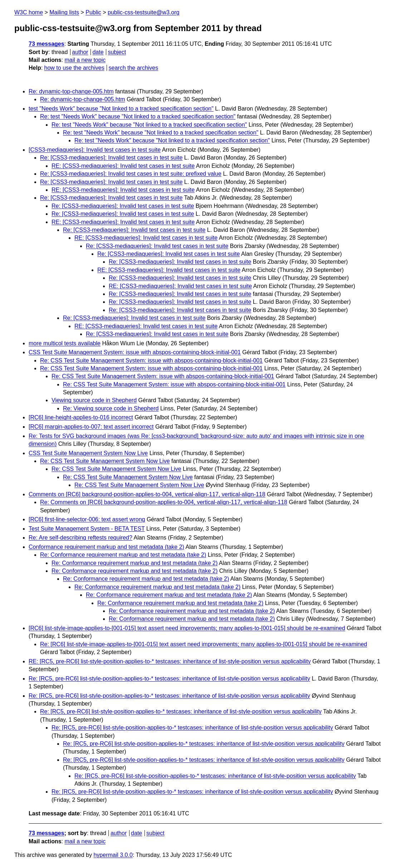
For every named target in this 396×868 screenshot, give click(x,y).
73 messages (47, 44)
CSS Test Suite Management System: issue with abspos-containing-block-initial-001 (135, 352)
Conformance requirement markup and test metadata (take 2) (106, 547)
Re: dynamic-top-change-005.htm (71, 91)
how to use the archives (74, 68)
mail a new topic (85, 60)
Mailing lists (64, 12)
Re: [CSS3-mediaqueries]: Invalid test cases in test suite (111, 158)
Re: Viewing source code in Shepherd (111, 408)
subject (117, 52)
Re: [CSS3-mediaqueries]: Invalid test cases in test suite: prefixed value (131, 174)
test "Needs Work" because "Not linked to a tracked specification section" (121, 109)
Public (93, 12)
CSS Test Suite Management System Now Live (88, 453)
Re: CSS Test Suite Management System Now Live (105, 461)
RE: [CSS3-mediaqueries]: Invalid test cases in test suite (123, 166)
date (98, 52)
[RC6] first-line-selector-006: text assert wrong (87, 519)
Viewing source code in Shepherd (94, 400)
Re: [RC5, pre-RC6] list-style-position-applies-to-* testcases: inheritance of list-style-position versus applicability (169, 679)
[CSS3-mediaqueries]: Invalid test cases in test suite (95, 150)
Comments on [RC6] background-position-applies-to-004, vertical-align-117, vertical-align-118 (147, 494)
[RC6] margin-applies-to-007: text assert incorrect (91, 427)
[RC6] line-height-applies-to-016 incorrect (81, 417)
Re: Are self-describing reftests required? (80, 538)
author (80, 52)
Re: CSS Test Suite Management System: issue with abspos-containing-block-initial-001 (151, 360)
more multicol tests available (65, 343)
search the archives (134, 68)
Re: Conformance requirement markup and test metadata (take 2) (123, 555)
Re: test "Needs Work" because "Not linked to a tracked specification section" (138, 116)
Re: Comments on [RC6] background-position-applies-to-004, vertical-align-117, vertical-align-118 (164, 502)
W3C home (29, 12)
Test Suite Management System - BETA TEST (87, 529)
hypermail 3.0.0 (113, 855)
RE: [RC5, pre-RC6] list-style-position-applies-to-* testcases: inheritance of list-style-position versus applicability (170, 661)
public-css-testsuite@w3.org (143, 12)
